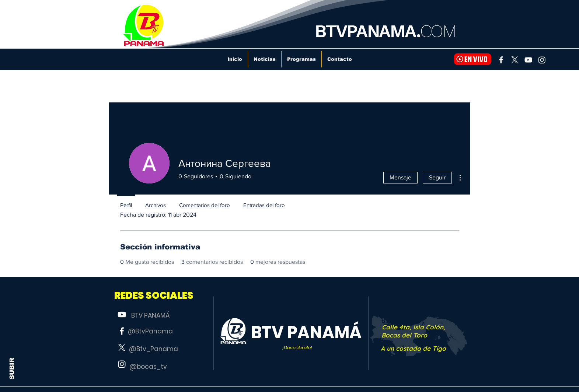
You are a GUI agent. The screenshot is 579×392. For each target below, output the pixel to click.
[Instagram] (542, 60)
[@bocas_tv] (148, 367)
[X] (515, 60)
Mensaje (400, 177)
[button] (154, 296)
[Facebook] (501, 60)
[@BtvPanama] (150, 332)
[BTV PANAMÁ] (150, 316)
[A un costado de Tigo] (414, 349)
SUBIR (12, 369)
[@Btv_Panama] (154, 349)
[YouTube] (528, 60)
